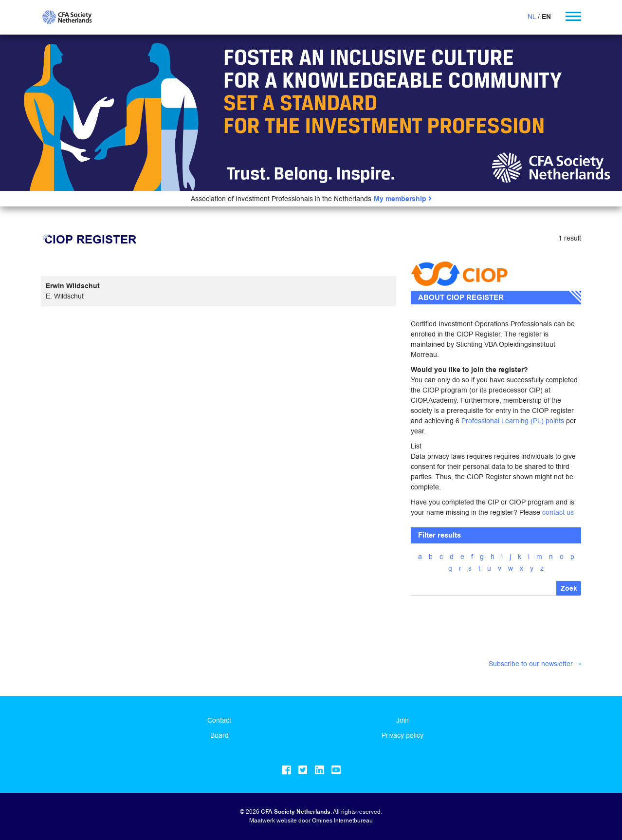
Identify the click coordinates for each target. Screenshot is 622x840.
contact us (558, 512)
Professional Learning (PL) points (513, 421)
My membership (403, 199)
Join (402, 720)
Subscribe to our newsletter (531, 664)
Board (220, 735)
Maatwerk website (273, 820)
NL (532, 17)
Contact (219, 720)
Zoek (569, 588)
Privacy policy (402, 735)
